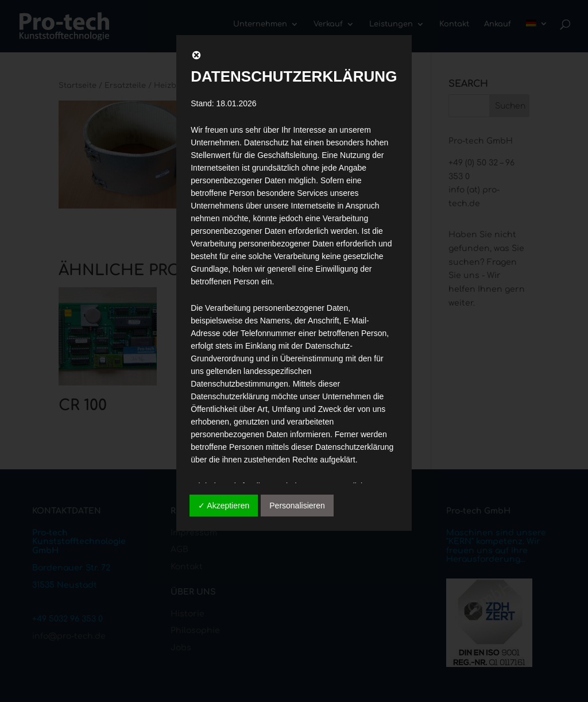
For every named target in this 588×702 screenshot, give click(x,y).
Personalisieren (297, 506)
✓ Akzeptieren (224, 506)
